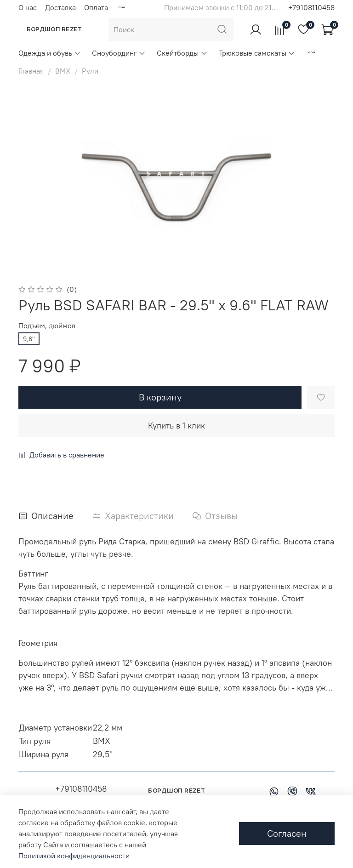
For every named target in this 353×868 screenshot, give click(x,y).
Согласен (287, 833)
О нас (28, 7)
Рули (90, 71)
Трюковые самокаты (257, 53)
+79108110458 (311, 7)
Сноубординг (119, 53)
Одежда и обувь (50, 53)
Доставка (60, 7)
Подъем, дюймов (47, 326)
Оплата (96, 7)
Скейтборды (182, 53)
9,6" (29, 339)
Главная (31, 71)
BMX (63, 71)
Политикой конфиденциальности (74, 856)
